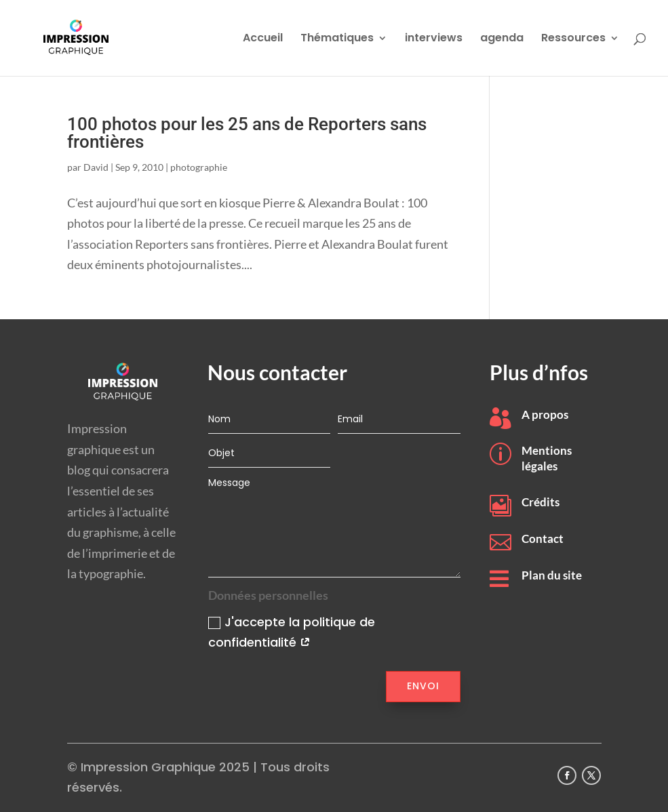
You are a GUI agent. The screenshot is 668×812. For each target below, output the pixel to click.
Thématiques (337, 39)
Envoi (423, 686)
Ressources (573, 39)
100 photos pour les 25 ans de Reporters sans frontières (247, 133)
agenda (502, 39)
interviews (434, 39)
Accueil (263, 39)
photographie (199, 167)
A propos (545, 414)
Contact (543, 539)
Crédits (541, 502)
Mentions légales (547, 458)
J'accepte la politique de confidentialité (292, 632)
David (96, 167)
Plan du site (552, 575)
